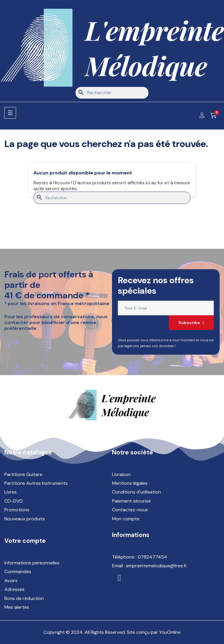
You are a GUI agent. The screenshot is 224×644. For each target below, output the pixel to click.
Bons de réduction (24, 598)
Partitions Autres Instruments (36, 483)
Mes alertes (17, 607)
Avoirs (11, 581)
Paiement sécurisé (131, 501)
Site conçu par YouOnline (154, 632)
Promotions (17, 510)
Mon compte (126, 519)
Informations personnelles (32, 563)
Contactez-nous (130, 510)
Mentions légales (130, 483)
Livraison (121, 474)
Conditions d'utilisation (136, 492)
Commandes (18, 572)
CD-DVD (14, 501)
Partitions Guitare (23, 474)
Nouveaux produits (25, 519)
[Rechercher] (112, 93)
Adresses (14, 589)
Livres (10, 492)
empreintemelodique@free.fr (156, 566)
